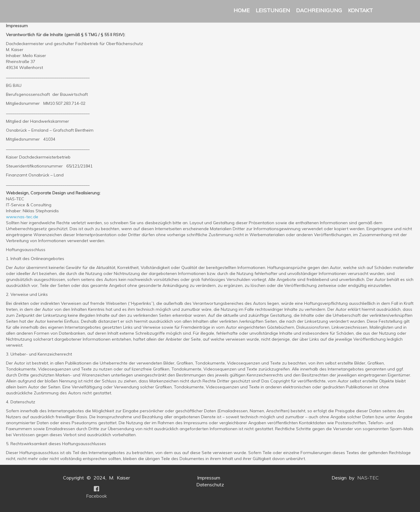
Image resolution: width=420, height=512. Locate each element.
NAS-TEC (368, 478)
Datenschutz (210, 485)
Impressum (209, 478)
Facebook (96, 496)
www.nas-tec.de (22, 217)
